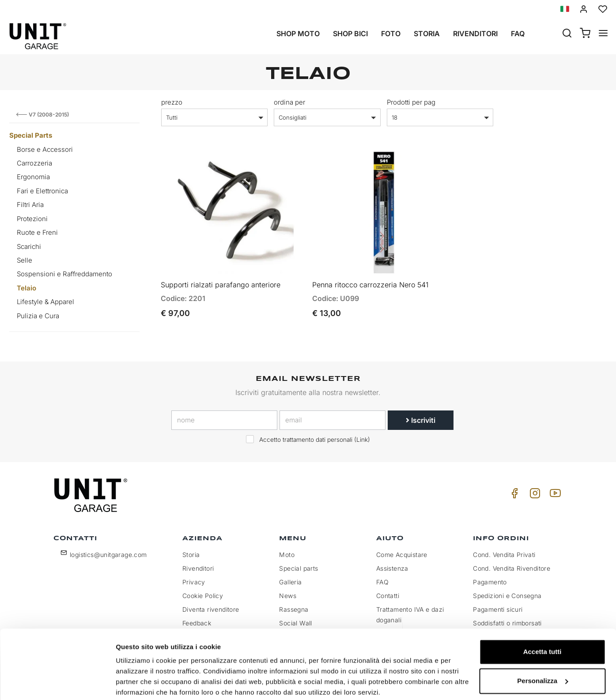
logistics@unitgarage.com (108, 555)
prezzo (172, 102)
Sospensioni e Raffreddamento (64, 274)
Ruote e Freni (37, 232)
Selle (25, 260)
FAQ (382, 582)
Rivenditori (475, 34)
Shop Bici (350, 34)
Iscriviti (421, 420)
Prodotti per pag (411, 102)
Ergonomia (33, 177)
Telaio (26, 288)
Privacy (194, 582)
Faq (518, 34)
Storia (427, 34)
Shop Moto (298, 34)
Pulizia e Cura (38, 316)
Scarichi (29, 247)
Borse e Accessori (45, 149)
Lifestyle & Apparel (45, 302)
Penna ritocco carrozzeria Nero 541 (370, 280)
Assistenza (392, 568)
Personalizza (542, 646)
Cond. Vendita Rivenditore (512, 568)
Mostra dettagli (140, 683)
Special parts (299, 568)
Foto (391, 34)
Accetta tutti (542, 618)
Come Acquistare (402, 555)
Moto (287, 555)
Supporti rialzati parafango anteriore (221, 280)
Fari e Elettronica (42, 191)
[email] (333, 420)
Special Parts (31, 135)
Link (362, 440)
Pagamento (490, 582)
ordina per (289, 102)
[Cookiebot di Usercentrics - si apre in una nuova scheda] (57, 683)
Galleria (290, 582)
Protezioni (32, 219)
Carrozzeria (34, 163)
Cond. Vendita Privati (504, 555)
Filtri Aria (30, 205)
